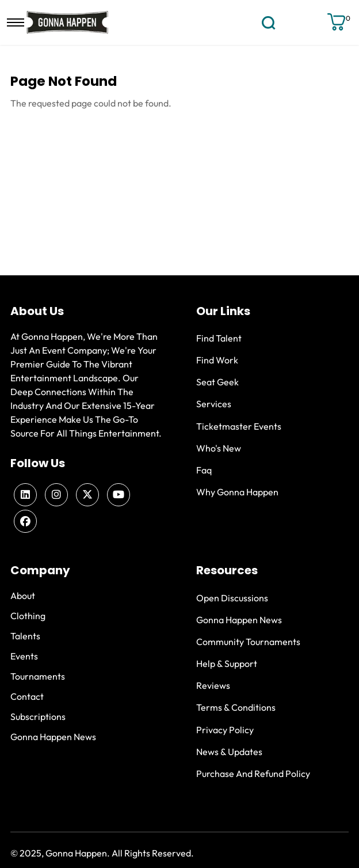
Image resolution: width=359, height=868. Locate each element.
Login (294, 22)
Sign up (315, 22)
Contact (27, 696)
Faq (204, 470)
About (23, 596)
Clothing (28, 616)
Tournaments (38, 676)
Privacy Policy (225, 730)
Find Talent (219, 338)
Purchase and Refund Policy (253, 774)
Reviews (213, 685)
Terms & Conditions (236, 707)
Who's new (219, 448)
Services (214, 404)
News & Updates (229, 752)
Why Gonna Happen (237, 492)
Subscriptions (38, 717)
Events (24, 656)
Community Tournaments (248, 642)
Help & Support (227, 664)
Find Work (217, 360)
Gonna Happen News (53, 737)
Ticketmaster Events (239, 426)
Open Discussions (232, 598)
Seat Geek (217, 382)
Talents (25, 636)
